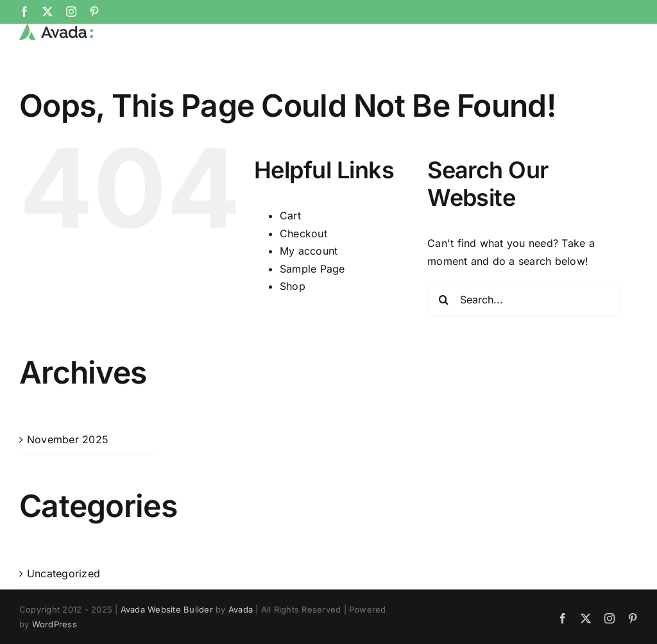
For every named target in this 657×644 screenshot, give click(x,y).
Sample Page (312, 311)
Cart (290, 258)
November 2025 (68, 482)
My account (309, 294)
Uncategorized (64, 616)
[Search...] (524, 342)
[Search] (443, 342)
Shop (293, 329)
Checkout (303, 276)
